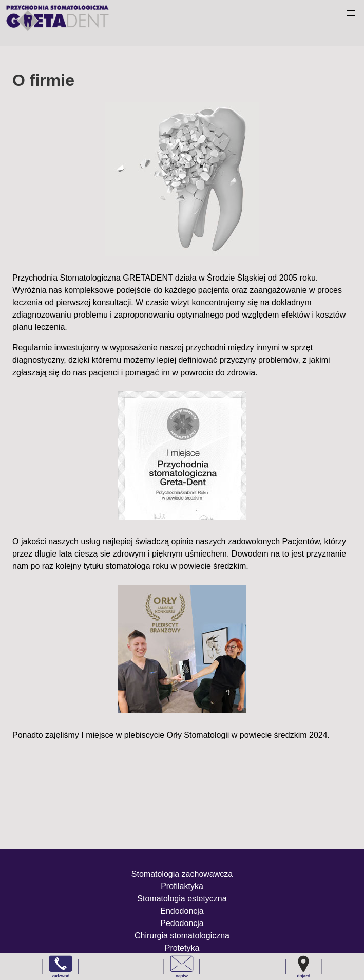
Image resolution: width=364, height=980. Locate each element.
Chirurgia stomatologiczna (182, 936)
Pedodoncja (182, 923)
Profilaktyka (182, 886)
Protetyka (182, 948)
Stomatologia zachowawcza (182, 874)
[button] (351, 13)
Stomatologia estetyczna (182, 899)
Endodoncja (182, 911)
